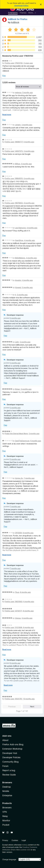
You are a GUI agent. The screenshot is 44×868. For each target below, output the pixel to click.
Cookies (15, 840)
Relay (5, 816)
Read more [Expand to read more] (7, 115)
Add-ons (7, 736)
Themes (23, 13)
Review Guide (9, 775)
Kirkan (17, 389)
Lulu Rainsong (20, 228)
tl (15, 295)
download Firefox (21, 6)
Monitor (6, 820)
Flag (4, 76)
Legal (24, 840)
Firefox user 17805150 (14, 63)
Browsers (7, 808)
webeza (18, 93)
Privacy (5, 840)
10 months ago (29, 699)
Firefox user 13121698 (13, 627)
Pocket (6, 825)
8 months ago (28, 533)
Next (32, 707)
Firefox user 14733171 (13, 611)
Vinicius (18, 618)
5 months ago (27, 287)
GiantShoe (19, 240)
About (5, 740)
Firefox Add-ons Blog (13, 744)
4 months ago (26, 164)
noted (24, 845)
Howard (18, 287)
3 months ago (28, 93)
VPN (5, 812)
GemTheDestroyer (22, 441)
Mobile (6, 791)
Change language (9, 859)
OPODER (18, 533)
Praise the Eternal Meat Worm (16, 434)
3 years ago (28, 63)
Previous (12, 707)
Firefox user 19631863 (14, 602)
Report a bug (9, 770)
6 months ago (36, 441)
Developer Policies (11, 757)
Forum (5, 766)
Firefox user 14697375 (14, 151)
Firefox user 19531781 (13, 699)
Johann (18, 125)
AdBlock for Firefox (18, 19)
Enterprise (7, 795)
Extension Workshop (12, 749)
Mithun (18, 164)
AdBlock (15, 22)
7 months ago (29, 478)
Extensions (13, 13)
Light (17, 342)
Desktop (7, 787)
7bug (17, 592)
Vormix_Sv (19, 478)
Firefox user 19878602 (14, 203)
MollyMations (20, 258)
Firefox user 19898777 (14, 142)
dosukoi (18, 280)
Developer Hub (10, 753)
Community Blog (10, 762)
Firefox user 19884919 (14, 178)
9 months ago (27, 618)
